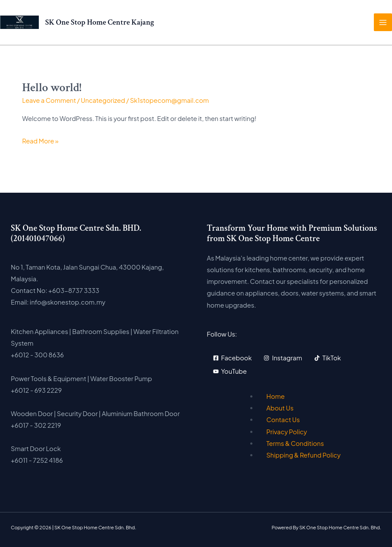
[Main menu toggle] (383, 22)
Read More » (40, 141)
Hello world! (52, 88)
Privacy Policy (287, 432)
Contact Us (283, 420)
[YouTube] (230, 371)
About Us (280, 408)
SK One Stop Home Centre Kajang (100, 22)
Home (275, 396)
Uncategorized (103, 100)
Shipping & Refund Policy (303, 455)
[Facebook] (233, 358)
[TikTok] (328, 358)
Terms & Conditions (295, 443)
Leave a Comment (49, 100)
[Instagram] (283, 358)
